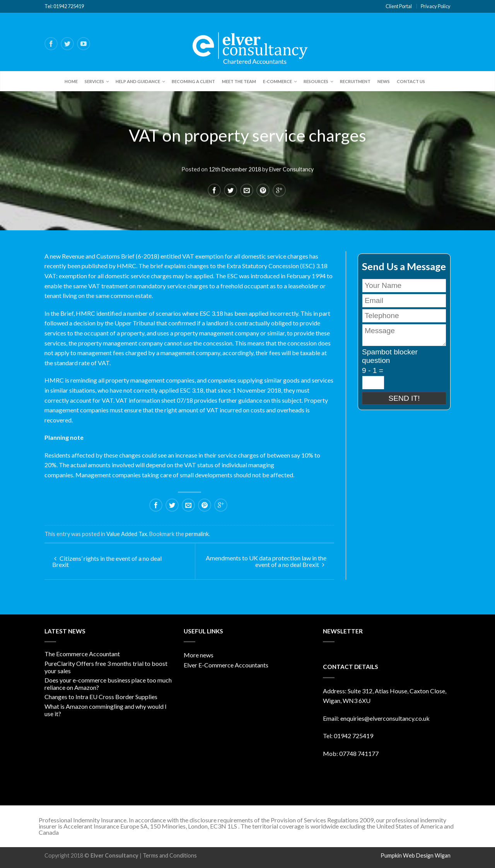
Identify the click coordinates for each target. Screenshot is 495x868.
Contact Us (411, 81)
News (384, 81)
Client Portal (399, 6)
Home (71, 81)
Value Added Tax (127, 534)
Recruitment (355, 81)
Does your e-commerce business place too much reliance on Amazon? (108, 684)
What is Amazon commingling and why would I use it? (106, 710)
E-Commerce (277, 81)
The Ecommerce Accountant (82, 654)
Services (94, 81)
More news (199, 655)
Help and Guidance (138, 81)
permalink (197, 534)
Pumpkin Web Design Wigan (416, 855)
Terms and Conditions (170, 855)
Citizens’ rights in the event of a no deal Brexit (107, 561)
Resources (316, 81)
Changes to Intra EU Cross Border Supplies (101, 697)
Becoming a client (193, 81)
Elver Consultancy (291, 169)
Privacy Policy (436, 6)
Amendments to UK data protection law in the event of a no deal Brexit (266, 561)
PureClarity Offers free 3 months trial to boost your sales (106, 667)
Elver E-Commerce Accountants (226, 665)
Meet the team (239, 81)
